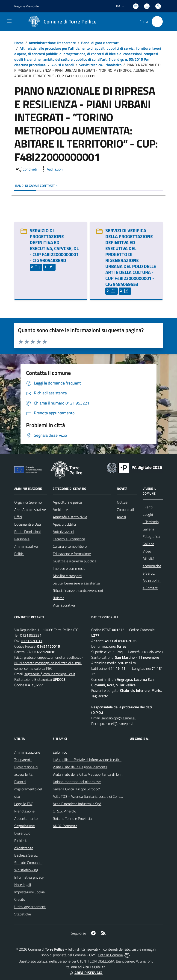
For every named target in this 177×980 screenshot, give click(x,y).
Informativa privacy (29, 877)
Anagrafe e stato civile (70, 517)
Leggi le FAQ (24, 804)
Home (19, 43)
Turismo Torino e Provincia (72, 818)
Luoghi (148, 514)
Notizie (122, 502)
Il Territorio (151, 522)
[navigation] (9, 21)
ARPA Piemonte (65, 826)
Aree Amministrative (30, 510)
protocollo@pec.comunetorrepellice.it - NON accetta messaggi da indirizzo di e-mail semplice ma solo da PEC (49, 663)
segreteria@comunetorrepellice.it (50, 674)
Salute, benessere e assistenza (76, 583)
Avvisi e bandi (63, 65)
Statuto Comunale (28, 863)
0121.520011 (32, 641)
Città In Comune (110, 955)
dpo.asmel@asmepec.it (116, 724)
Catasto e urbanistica (69, 539)
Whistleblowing (26, 870)
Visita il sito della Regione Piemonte (80, 767)
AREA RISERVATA (86, 973)
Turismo (59, 598)
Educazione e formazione (72, 554)
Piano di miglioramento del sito (28, 789)
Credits (20, 899)
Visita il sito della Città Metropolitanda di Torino (89, 774)
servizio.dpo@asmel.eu (119, 718)
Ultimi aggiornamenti (30, 907)
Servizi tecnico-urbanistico (100, 65)
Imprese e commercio (69, 568)
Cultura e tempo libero (70, 546)
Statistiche (23, 914)
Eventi (148, 507)
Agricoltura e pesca (67, 502)
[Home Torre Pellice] (61, 22)
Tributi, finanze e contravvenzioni (78, 590)
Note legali (23, 885)
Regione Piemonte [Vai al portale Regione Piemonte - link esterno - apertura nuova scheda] (27, 6)
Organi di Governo (28, 502)
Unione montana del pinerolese (77, 782)
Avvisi (121, 517)
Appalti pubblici (64, 524)
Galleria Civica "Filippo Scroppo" (77, 789)
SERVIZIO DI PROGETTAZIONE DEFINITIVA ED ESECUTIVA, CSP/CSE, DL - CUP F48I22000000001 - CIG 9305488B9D (54, 245)
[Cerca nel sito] (157, 22)
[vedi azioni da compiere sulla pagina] (52, 169)
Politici (19, 554)
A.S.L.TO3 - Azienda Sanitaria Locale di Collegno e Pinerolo (97, 796)
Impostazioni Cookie (29, 892)
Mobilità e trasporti (67, 576)
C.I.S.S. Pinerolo (64, 811)
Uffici (18, 517)
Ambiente (60, 510)
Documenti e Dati (28, 524)
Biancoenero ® (127, 961)
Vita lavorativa (64, 605)
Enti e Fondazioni (27, 532)
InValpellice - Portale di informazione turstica (87, 760)
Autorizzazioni (63, 532)
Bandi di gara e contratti (100, 43)
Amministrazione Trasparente (52, 43)
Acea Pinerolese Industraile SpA (77, 804)
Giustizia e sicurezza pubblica (75, 561)
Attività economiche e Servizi (152, 566)
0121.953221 (31, 635)
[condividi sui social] (26, 169)
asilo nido (60, 752)
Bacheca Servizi (26, 855)
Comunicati (125, 510)
